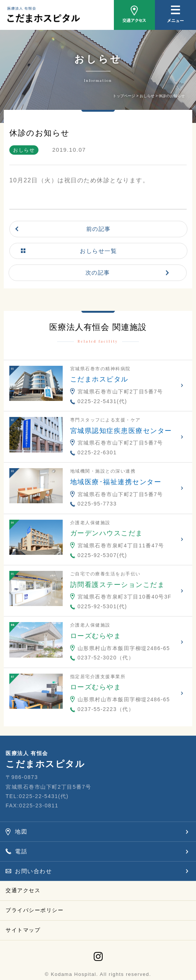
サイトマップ (23, 930)
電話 (21, 851)
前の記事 (99, 229)
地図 (21, 831)
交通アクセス (23, 890)
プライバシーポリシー (35, 910)
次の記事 (98, 273)
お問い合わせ (33, 871)
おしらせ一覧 (98, 251)
